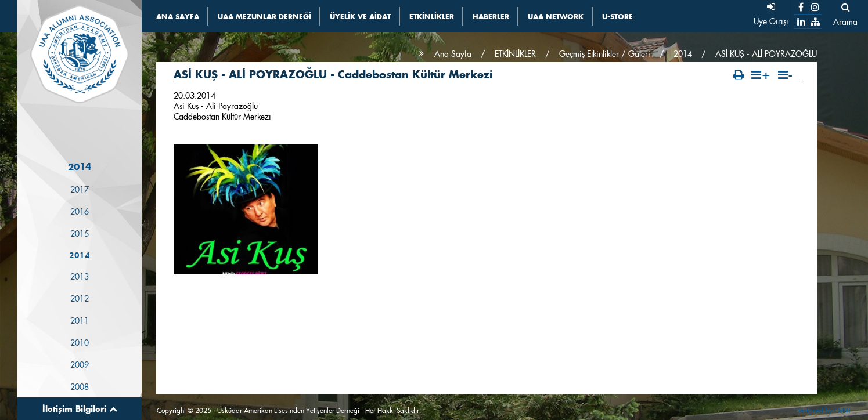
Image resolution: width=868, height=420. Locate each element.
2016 (80, 212)
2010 (80, 343)
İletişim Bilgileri (80, 409)
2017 (80, 190)
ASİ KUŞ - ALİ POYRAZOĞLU (766, 54)
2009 (80, 365)
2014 (80, 255)
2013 (80, 277)
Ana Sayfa (453, 54)
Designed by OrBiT (823, 410)
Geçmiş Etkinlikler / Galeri (605, 54)
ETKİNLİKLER (515, 54)
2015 (80, 234)
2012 (80, 299)
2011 (80, 321)
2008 (80, 387)
